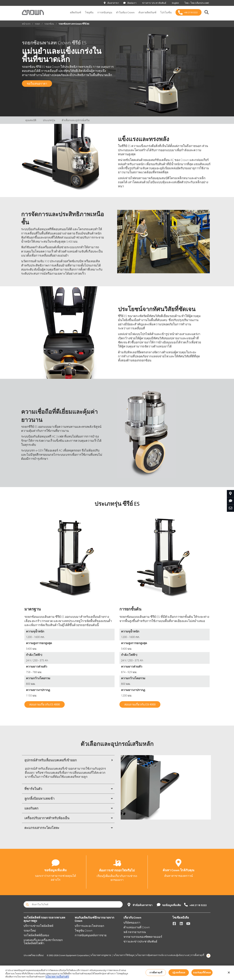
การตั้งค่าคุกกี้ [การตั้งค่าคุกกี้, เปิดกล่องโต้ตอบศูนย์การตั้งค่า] (156, 972)
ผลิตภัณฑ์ (76, 12)
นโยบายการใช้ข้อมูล (124, 955)
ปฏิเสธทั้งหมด (179, 972)
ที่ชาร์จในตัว (33, 789)
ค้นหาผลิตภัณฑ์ (147, 12)
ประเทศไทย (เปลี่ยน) (34, 955)
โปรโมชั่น (166, 12)
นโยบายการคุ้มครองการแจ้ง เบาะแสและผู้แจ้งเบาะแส (162, 955)
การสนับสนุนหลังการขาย (91, 935)
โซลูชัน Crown (84, 930)
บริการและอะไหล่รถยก (89, 926)
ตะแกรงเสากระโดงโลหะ (42, 828)
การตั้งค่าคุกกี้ (197, 955)
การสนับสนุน (105, 12)
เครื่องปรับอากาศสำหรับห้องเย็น (47, 818)
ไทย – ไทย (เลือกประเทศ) (196, 3)
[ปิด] (229, 973)
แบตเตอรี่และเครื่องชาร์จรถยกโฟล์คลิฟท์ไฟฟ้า (43, 942)
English (175, 3)
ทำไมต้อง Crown (125, 12)
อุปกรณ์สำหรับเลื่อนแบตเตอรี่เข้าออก (51, 760)
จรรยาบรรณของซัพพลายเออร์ (143, 937)
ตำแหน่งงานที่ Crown (137, 927)
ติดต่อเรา (130, 3)
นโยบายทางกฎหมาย (101, 955)
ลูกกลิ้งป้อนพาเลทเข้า (39, 798)
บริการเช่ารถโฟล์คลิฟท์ (38, 926)
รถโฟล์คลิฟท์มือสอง (36, 935)
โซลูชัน (89, 12)
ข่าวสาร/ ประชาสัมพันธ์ (154, 3)
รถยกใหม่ (30, 930)
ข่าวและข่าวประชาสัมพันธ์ (140, 941)
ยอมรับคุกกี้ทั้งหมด (202, 972)
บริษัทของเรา (132, 923)
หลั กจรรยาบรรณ (135, 932)
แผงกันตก (31, 808)
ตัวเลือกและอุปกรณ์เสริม (76, 120)
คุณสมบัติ (31, 120)
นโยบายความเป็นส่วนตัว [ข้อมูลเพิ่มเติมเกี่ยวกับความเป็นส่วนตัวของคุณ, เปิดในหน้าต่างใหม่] (57, 977)
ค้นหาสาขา (111, 3)
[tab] (68, 760)
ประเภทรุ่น (49, 120)
